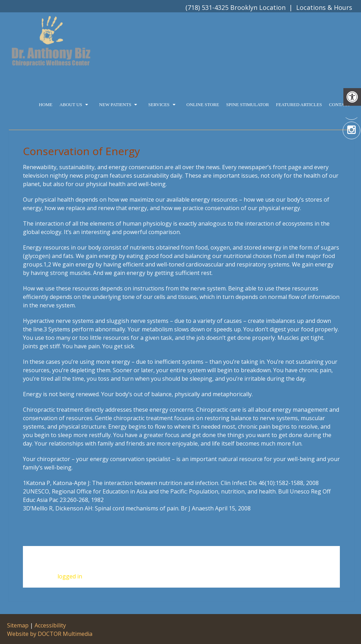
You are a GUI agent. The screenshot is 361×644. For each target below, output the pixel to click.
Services (159, 105)
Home (45, 105)
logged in (70, 576)
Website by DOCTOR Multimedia (50, 634)
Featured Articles (299, 105)
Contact (339, 105)
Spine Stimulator (247, 105)
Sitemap (18, 625)
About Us (71, 105)
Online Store (203, 105)
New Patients (115, 105)
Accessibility (50, 625)
